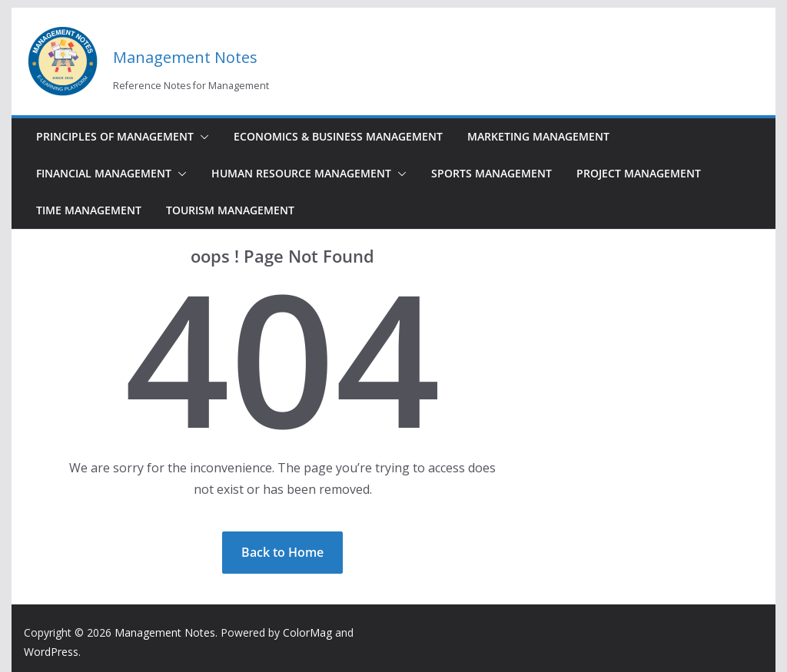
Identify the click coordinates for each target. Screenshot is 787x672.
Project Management (639, 173)
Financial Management (104, 173)
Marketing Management (538, 136)
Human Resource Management (301, 173)
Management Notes (185, 57)
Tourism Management (230, 210)
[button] (201, 137)
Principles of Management (115, 136)
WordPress (51, 652)
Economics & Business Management (338, 136)
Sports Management (491, 173)
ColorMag (307, 632)
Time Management (89, 210)
